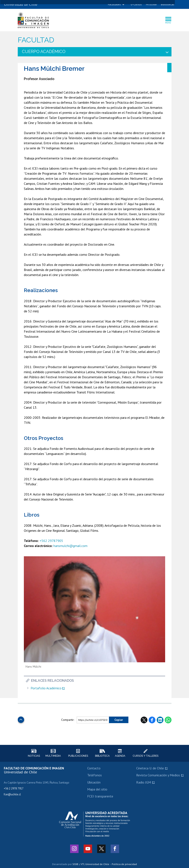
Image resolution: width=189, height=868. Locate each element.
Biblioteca (102, 753)
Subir (21, 719)
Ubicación (94, 782)
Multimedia (53, 753)
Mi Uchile (151, 4)
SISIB (75, 864)
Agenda (120, 753)
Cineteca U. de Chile (150, 768)
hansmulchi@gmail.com (70, 546)
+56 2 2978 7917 (14, 788)
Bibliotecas (168, 4)
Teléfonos (94, 775)
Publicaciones (78, 753)
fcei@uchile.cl (12, 794)
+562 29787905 (51, 541)
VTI (82, 864)
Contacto (94, 768)
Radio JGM (144, 782)
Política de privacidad (124, 864)
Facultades (114, 4)
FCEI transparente (100, 796)
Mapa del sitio (97, 789)
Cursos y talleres (145, 753)
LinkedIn (160, 720)
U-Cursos (136, 4)
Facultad (36, 40)
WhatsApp (168, 720)
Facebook (152, 720)
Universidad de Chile (97, 864)
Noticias (34, 753)
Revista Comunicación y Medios (158, 775)
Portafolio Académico (46, 688)
